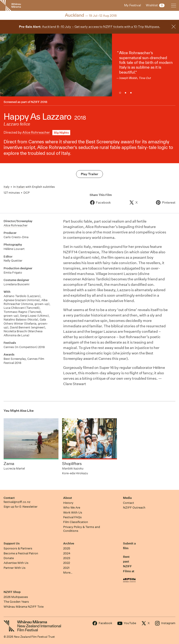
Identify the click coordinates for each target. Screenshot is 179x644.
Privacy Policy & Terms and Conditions (82, 529)
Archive (69, 543)
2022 (67, 563)
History (68, 503)
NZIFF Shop (12, 592)
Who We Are (72, 508)
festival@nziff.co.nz (17, 502)
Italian (21, 187)
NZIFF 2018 (39, 102)
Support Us (12, 543)
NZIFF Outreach (134, 508)
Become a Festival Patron (21, 553)
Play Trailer (89, 174)
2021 (66, 568)
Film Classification (76, 522)
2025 (67, 548)
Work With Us (73, 513)
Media (127, 498)
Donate (9, 558)
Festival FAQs (72, 517)
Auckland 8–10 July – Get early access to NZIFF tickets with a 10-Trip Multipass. (89, 27)
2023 (67, 558)
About (68, 498)
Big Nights (61, 133)
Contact (9, 498)
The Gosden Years (16, 602)
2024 (67, 553)
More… (68, 573)
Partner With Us (15, 568)
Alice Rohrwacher (36, 132)
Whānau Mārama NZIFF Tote (24, 607)
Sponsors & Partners (18, 548)
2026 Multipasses (16, 597)
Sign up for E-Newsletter (21, 507)
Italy (7, 187)
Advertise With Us (16, 563)
